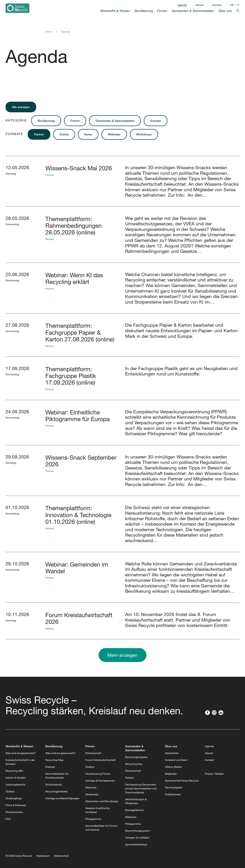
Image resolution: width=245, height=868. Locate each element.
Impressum (43, 856)
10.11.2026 (17, 614)
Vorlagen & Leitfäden (137, 838)
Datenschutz (61, 856)
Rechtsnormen (14, 812)
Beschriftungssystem (138, 831)
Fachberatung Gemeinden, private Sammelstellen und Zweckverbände (141, 788)
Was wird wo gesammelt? (21, 753)
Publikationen (173, 794)
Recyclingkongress (136, 757)
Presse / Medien (214, 774)
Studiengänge (14, 798)
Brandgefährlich (135, 810)
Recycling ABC (14, 771)
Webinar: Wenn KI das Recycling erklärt (74, 278)
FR (232, 5)
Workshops (144, 134)
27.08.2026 (17, 325)
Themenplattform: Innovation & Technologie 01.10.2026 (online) (78, 515)
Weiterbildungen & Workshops (136, 801)
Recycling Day (134, 764)
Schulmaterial (54, 784)
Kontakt (217, 5)
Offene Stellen (173, 767)
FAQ (8, 819)
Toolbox (10, 791)
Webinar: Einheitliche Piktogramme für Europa (77, 415)
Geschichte (172, 753)
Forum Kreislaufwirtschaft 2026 (79, 618)
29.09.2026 (17, 457)
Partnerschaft (93, 753)
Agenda (182, 5)
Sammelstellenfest (136, 844)
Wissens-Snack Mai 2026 (79, 168)
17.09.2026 (17, 368)
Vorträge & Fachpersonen (100, 781)
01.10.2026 (17, 507)
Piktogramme (93, 819)
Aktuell (200, 5)
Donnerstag (12, 224)
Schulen (156, 121)
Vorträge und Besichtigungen (62, 798)
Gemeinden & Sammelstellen (193, 11)
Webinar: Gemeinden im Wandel (77, 568)
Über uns (225, 11)
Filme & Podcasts (16, 805)
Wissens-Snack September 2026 (81, 461)
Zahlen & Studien (16, 778)
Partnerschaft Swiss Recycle (182, 781)
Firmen (162, 11)
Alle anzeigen (21, 107)
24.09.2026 (17, 411)
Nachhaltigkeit (174, 787)
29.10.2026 (17, 564)
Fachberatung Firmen (98, 774)
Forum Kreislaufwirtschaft (100, 760)
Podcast (50, 767)
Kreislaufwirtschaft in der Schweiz (20, 762)
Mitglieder (171, 774)
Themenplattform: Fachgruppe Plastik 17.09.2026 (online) (71, 376)
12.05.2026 (17, 167)
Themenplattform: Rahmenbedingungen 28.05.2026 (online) (74, 226)
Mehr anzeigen (122, 655)
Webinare (114, 134)
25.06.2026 (17, 274)
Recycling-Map (54, 760)
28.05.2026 (17, 218)
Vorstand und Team (176, 760)
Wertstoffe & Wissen (115, 11)
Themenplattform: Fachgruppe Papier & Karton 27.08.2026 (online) (80, 332)
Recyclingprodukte (56, 791)
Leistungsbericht (15, 784)
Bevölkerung (144, 11)
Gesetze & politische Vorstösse (97, 810)
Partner (39, 134)
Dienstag (11, 174)
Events (64, 134)
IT (238, 5)
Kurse (88, 134)
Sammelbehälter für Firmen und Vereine (101, 828)
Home (49, 32)
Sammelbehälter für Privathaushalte (57, 776)
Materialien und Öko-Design (102, 801)
